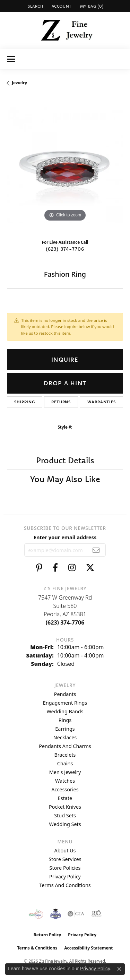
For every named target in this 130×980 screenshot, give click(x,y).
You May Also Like (65, 479)
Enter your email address (65, 537)
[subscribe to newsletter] (96, 550)
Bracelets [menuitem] (65, 755)
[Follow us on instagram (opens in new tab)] (72, 568)
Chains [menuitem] (65, 763)
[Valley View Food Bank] (36, 914)
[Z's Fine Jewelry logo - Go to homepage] (65, 31)
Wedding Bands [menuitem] (65, 711)
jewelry (19, 83)
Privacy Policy (65, 876)
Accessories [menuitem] (65, 789)
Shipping (24, 402)
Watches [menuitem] (65, 781)
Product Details (65, 460)
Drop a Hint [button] (65, 383)
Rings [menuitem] (65, 720)
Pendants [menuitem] (65, 694)
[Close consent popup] (119, 969)
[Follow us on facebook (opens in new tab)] (55, 568)
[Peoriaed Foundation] (55, 914)
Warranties (102, 402)
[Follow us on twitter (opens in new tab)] (90, 568)
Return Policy (47, 935)
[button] (35, 6)
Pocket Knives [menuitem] (65, 807)
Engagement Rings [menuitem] (65, 703)
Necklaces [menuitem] (65, 737)
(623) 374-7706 (65, 249)
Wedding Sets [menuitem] (65, 824)
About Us (65, 850)
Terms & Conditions (37, 948)
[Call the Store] (65, 622)
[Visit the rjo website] (96, 914)
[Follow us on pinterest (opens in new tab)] (39, 568)
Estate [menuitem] (65, 798)
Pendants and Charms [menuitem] (65, 746)
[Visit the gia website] (76, 914)
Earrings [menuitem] (65, 729)
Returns (61, 402)
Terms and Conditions (65, 885)
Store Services (65, 859)
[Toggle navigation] (11, 59)
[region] (65, 165)
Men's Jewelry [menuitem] (65, 772)
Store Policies (65, 868)
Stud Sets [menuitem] (65, 815)
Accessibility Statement (88, 948)
